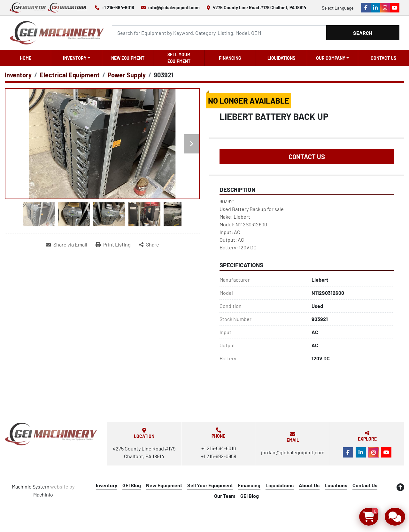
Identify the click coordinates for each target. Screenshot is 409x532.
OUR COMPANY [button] (331, 58)
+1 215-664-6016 (118, 8)
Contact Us (383, 58)
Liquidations (281, 58)
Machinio (43, 494)
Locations (336, 485)
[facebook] (366, 8)
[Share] (149, 245)
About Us (309, 485)
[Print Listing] (113, 245)
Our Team (225, 496)
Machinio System (31, 486)
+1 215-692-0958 (219, 456)
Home (26, 58)
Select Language (338, 8)
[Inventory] (18, 75)
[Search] (219, 33)
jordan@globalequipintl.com (293, 452)
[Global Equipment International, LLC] (51, 434)
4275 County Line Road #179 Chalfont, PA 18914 (259, 8)
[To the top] (400, 487)
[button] (77, 58)
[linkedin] (375, 8)
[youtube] (395, 8)
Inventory (75, 58)
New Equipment (128, 58)
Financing (230, 58)
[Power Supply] (127, 75)
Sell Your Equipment (179, 58)
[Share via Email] (66, 245)
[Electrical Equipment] (70, 75)
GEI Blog (132, 485)
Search (363, 33)
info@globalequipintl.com (174, 8)
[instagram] (385, 8)
